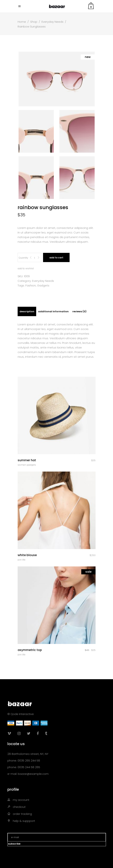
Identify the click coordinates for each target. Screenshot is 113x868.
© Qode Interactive (21, 714)
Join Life (22, 560)
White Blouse (27, 555)
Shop (34, 22)
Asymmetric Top (30, 650)
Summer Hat (27, 460)
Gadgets (43, 285)
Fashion (31, 285)
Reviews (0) (79, 311)
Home (22, 22)
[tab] (27, 311)
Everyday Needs (53, 22)
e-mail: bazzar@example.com (28, 774)
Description (27, 311)
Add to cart (56, 258)
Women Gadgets (27, 465)
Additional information (53, 311)
